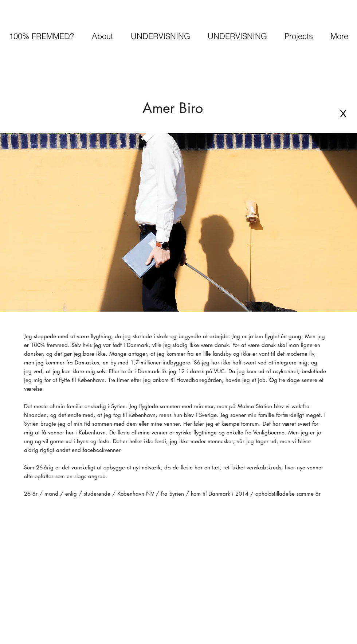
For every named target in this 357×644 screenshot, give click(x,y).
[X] (343, 114)
